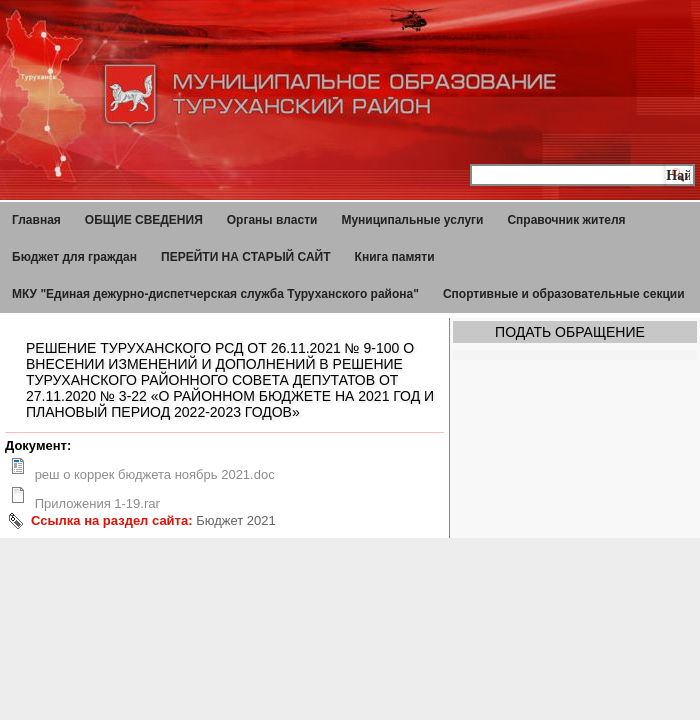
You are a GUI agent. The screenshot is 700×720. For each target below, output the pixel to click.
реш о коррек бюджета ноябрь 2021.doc (155, 474)
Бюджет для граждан (74, 257)
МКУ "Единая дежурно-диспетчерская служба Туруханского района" (215, 294)
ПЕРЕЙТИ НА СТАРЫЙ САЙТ (246, 257)
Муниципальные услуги (412, 220)
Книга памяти (395, 257)
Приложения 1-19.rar (97, 503)
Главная (36, 220)
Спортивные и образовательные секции (564, 294)
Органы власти (272, 220)
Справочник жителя (566, 220)
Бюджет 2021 (236, 520)
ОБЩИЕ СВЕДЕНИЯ (144, 220)
